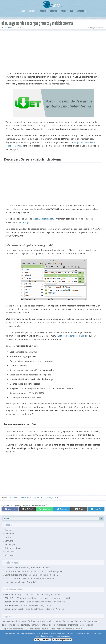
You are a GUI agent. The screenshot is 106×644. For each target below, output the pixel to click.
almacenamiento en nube (25, 497)
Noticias (9, 537)
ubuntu (56, 497)
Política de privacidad (62, 640)
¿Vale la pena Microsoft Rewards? (20, 581)
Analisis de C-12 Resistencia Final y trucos (31, 605)
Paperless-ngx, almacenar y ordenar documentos (27, 567)
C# (64, 620)
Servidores (80, 11)
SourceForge (23, 222)
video (53, 628)
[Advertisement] (53, 51)
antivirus (41, 620)
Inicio (23, 11)
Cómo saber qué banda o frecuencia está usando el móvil (43, 598)
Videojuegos (10, 551)
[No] (103, 637)
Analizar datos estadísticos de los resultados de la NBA (30, 578)
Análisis (43, 11)
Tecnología (10, 544)
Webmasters (11, 555)
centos (48, 497)
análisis (41, 497)
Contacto (32, 11)
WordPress (53, 11)
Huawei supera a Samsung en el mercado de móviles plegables (34, 571)
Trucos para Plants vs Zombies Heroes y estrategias (37, 594)
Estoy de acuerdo (43, 640)
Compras (9, 529)
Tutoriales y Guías (13, 547)
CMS (76, 620)
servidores (35, 628)
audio (58, 620)
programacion (74, 624)
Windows (70, 628)
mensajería (47, 624)
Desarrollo (10, 533)
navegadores (60, 624)
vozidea (60, 628)
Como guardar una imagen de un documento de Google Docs (33, 574)
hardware (36, 624)
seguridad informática (13, 628)
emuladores (14, 624)
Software (8, 28)
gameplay (25, 624)
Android (64, 11)
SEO (71, 11)
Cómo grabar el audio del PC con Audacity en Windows (40, 601)
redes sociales (89, 624)
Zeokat (19, 28)
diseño (83, 620)
